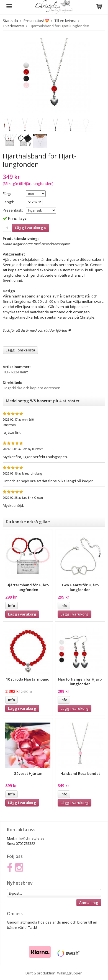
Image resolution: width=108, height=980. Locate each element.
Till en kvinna (65, 21)
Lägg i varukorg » (31, 228)
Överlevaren (13, 26)
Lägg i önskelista (20, 350)
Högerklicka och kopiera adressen (32, 388)
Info (11, 606)
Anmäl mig (89, 902)
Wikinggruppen (70, 973)
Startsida (10, 21)
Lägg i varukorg (22, 614)
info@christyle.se (30, 838)
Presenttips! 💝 (36, 21)
